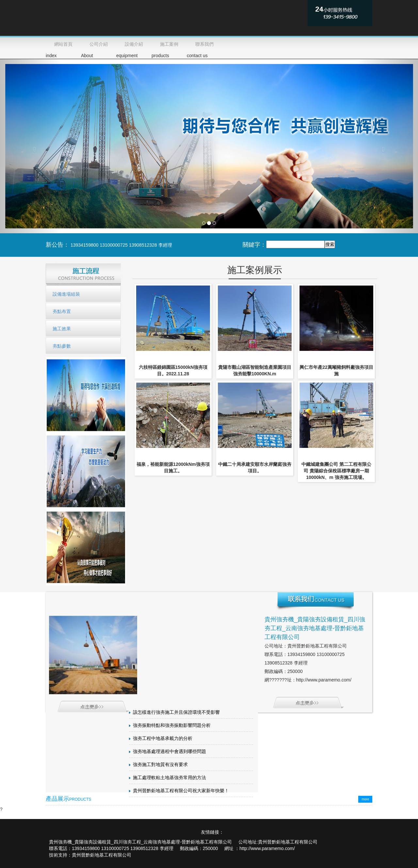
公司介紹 (99, 44)
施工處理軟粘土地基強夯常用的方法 (169, 778)
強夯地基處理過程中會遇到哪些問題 (169, 752)
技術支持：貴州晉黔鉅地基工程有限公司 (90, 855)
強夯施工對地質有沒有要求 (160, 765)
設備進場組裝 (66, 294)
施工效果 (62, 329)
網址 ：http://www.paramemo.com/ (260, 848)
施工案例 (169, 44)
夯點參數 (62, 346)
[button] (31, 146)
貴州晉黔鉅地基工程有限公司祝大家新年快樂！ (181, 791)
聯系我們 (204, 44)
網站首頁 (63, 44)
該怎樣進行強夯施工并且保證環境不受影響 (176, 712)
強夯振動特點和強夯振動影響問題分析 (172, 725)
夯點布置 (62, 311)
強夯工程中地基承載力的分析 (163, 738)
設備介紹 (134, 44)
